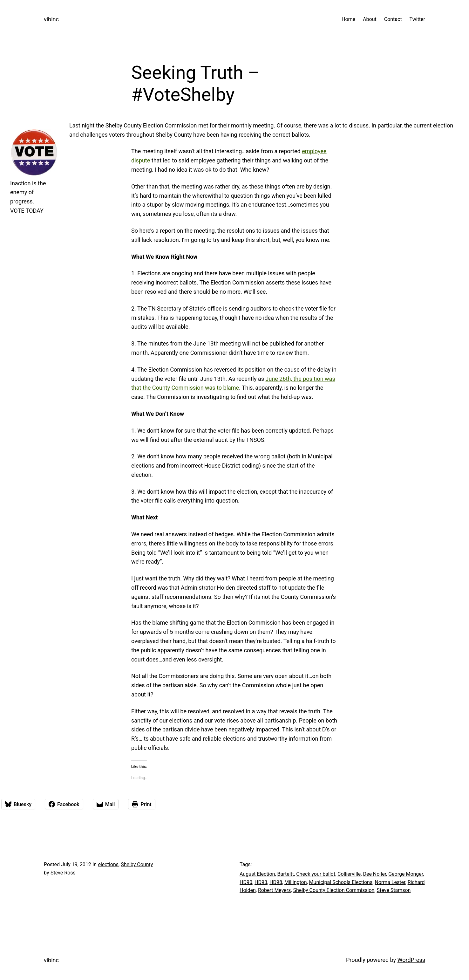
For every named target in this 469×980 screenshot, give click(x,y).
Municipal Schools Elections (341, 882)
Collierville (349, 874)
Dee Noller (374, 874)
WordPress (411, 960)
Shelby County (137, 864)
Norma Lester (390, 882)
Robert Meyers (274, 890)
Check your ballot (316, 874)
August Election (257, 874)
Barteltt (286, 874)
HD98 (276, 882)
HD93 (261, 882)
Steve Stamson (394, 890)
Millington (296, 882)
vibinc (51, 19)
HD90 (246, 882)
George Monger (406, 874)
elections (108, 864)
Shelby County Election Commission (334, 890)
